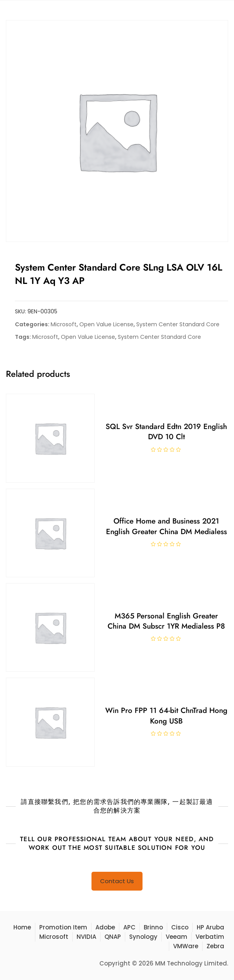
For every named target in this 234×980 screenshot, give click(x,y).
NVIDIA (86, 937)
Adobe (105, 927)
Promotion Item (63, 927)
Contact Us (117, 881)
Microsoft (64, 324)
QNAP (113, 937)
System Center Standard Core (178, 324)
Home (22, 927)
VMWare (186, 946)
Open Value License (106, 324)
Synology (143, 937)
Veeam (176, 937)
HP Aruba (210, 927)
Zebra (215, 946)
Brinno (153, 927)
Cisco (180, 927)
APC (129, 927)
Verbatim (210, 937)
